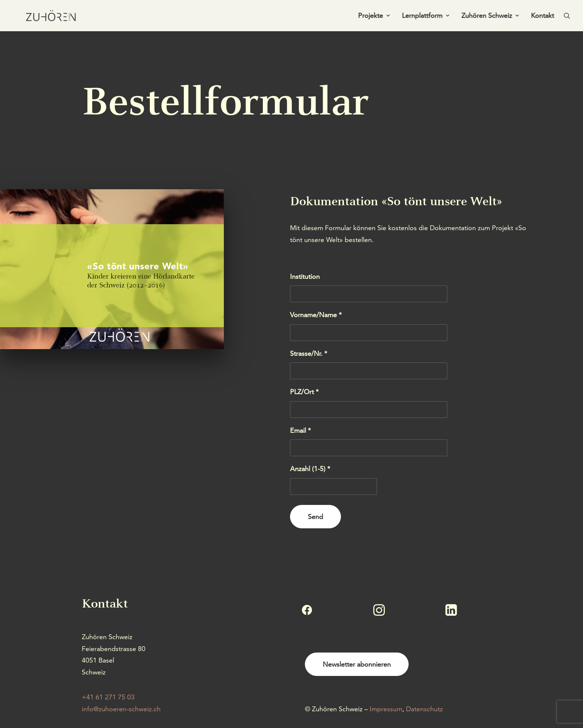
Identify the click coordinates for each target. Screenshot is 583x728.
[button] (567, 17)
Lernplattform (426, 17)
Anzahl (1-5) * (310, 469)
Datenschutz (424, 709)
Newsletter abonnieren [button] (357, 664)
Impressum (386, 709)
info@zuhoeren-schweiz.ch (121, 709)
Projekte (374, 17)
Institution (305, 276)
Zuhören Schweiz (490, 17)
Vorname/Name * (316, 315)
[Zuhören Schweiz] (46, 17)
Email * (300, 430)
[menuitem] (374, 17)
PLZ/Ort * (304, 392)
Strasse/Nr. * (309, 353)
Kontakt (542, 17)
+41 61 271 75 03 (108, 697)
